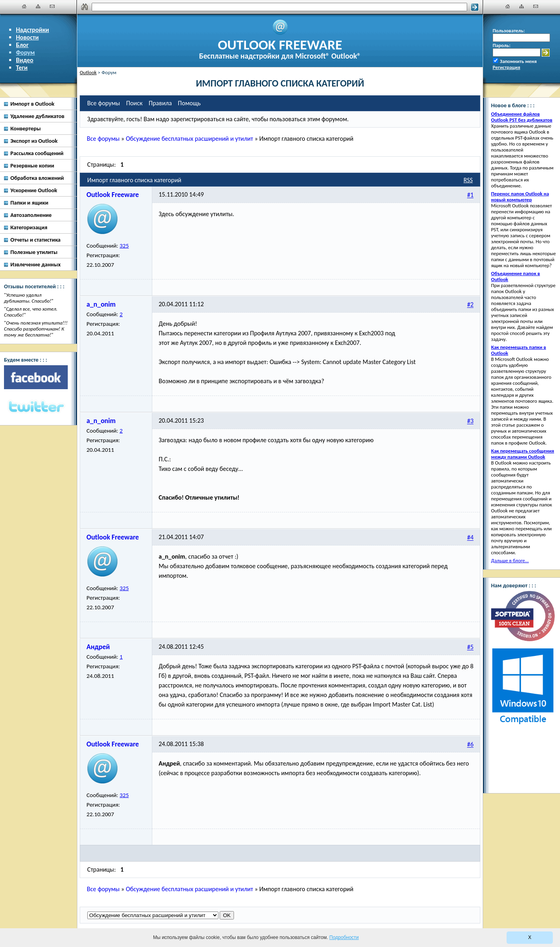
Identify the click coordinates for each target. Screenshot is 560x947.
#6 (470, 745)
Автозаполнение (31, 215)
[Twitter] (36, 407)
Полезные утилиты (34, 252)
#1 (470, 195)
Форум (26, 52)
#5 (470, 647)
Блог (22, 45)
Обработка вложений (37, 178)
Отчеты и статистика (35, 240)
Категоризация (29, 227)
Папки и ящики (29, 203)
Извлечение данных (35, 264)
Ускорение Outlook (34, 190)
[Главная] (24, 6)
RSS (468, 180)
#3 (470, 421)
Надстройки (32, 30)
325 (124, 246)
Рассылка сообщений (37, 153)
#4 (470, 538)
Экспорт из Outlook (34, 141)
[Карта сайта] (38, 6)
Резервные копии (32, 165)
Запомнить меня (518, 61)
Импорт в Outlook (32, 104)
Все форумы (103, 139)
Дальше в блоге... (510, 560)
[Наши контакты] (52, 6)
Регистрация (506, 67)
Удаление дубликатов (37, 116)
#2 (470, 305)
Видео (25, 60)
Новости (27, 37)
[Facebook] (36, 377)
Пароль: (502, 45)
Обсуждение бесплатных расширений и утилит (190, 139)
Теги (22, 68)
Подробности (344, 937)
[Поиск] (280, 7)
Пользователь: (509, 31)
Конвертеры (26, 128)
